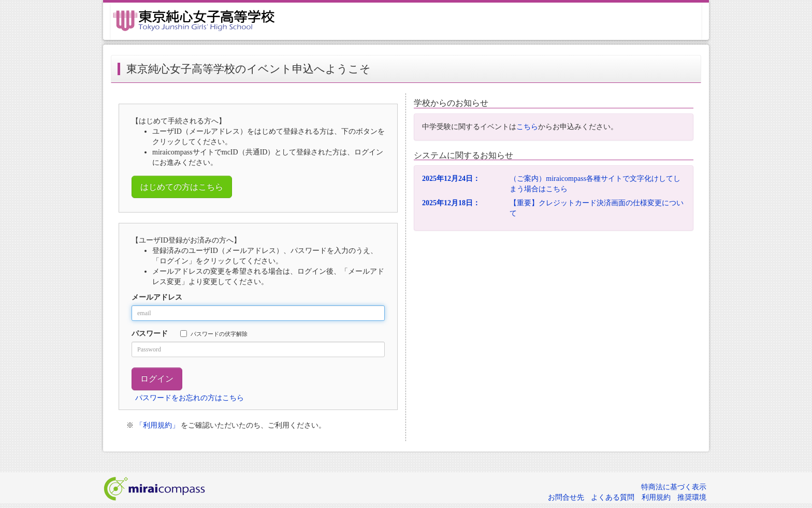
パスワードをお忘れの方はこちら (190, 398)
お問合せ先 (566, 497)
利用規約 (656, 497)
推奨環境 (692, 497)
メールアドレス (157, 297)
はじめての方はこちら (182, 187)
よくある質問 (613, 497)
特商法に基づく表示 (674, 487)
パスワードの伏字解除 (214, 334)
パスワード (150, 334)
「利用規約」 (157, 425)
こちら (527, 127)
